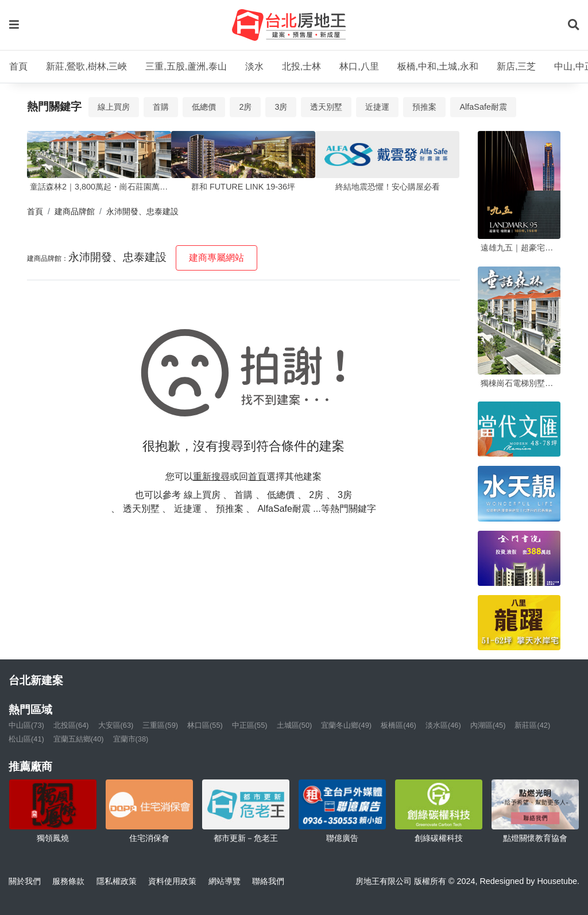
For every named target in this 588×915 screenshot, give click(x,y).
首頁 (18, 66)
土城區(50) (295, 725)
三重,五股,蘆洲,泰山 (186, 66)
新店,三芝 (516, 66)
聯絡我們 (268, 881)
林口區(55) (205, 725)
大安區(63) (116, 725)
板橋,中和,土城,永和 (438, 66)
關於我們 (25, 881)
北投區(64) (71, 725)
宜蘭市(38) (131, 739)
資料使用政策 (172, 881)
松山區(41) (26, 739)
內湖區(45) (488, 725)
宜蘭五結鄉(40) (79, 739)
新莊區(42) (532, 725)
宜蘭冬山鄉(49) (346, 725)
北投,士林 (301, 66)
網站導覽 (225, 881)
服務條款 (68, 881)
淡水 (254, 66)
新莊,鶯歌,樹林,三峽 (86, 66)
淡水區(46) (443, 725)
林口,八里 (359, 66)
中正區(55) (250, 725)
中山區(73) (26, 725)
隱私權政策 (117, 881)
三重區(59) (160, 725)
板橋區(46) (399, 725)
